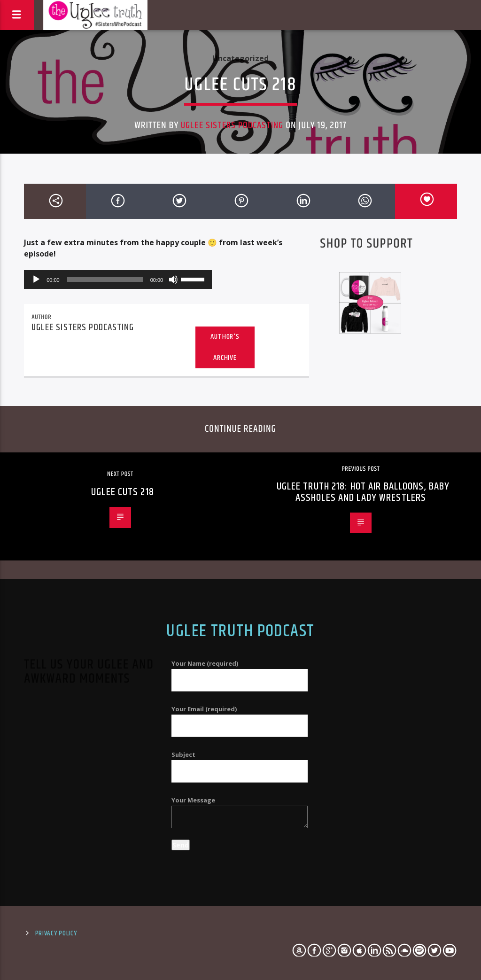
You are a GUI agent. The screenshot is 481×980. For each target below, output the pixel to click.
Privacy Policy (56, 933)
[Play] (36, 280)
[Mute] (173, 280)
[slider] (105, 280)
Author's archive (225, 347)
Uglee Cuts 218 (123, 492)
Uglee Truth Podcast (240, 631)
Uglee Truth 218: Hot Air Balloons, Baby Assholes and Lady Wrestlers (363, 492)
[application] (118, 280)
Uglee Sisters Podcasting (232, 125)
